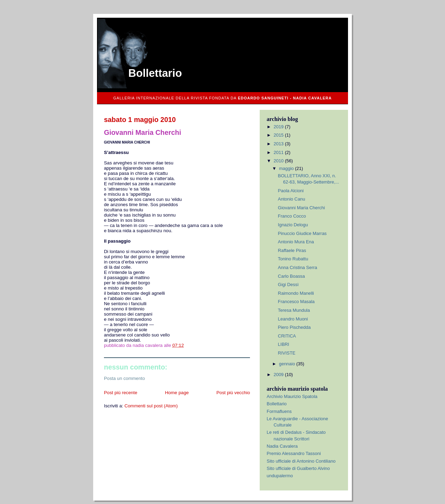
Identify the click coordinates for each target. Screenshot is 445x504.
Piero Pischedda (294, 327)
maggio (287, 168)
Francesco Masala (296, 302)
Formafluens (279, 411)
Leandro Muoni (293, 319)
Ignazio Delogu (293, 225)
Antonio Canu (291, 199)
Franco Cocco (292, 216)
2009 (279, 375)
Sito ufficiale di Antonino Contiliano (301, 461)
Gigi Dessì (288, 284)
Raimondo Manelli (296, 293)
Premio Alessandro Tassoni (294, 453)
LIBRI (283, 344)
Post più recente (121, 393)
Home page (177, 393)
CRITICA (287, 336)
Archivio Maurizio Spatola (292, 396)
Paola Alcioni (291, 191)
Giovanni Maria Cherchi (301, 208)
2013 (279, 144)
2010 (279, 161)
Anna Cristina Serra (297, 267)
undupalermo (280, 476)
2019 (279, 127)
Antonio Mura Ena (296, 242)
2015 (279, 135)
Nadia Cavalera (282, 446)
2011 (279, 152)
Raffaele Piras (292, 250)
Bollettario (155, 73)
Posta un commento (124, 378)
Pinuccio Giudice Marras (302, 233)
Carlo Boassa (291, 276)
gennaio (288, 364)
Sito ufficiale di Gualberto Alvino (298, 468)
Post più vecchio (233, 393)
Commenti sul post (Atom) (151, 406)
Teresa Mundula (294, 310)
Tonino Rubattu (293, 259)
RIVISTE (286, 353)
